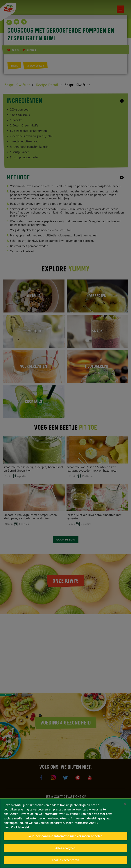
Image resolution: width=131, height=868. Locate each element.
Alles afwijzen (65, 848)
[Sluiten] (125, 804)
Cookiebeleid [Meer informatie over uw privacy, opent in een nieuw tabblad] (20, 827)
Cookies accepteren (66, 860)
